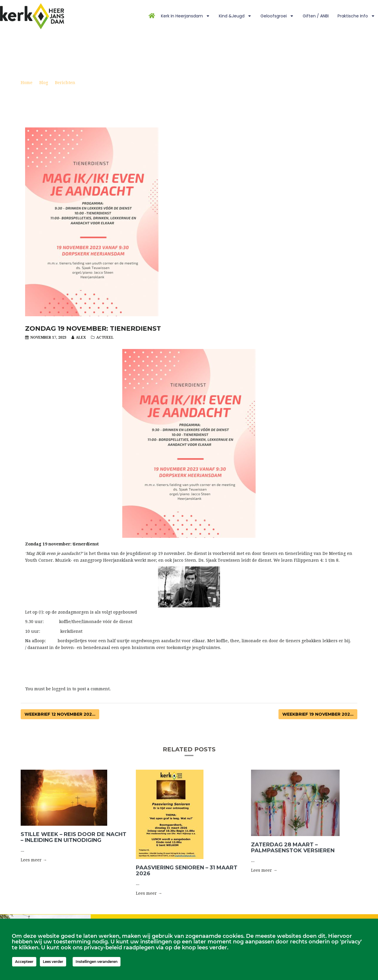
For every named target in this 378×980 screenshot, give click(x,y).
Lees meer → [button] (34, 860)
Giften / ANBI (316, 16)
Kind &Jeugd (235, 16)
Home (27, 83)
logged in (62, 689)
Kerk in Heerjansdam (185, 16)
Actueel (105, 337)
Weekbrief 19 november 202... (318, 714)
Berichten (65, 83)
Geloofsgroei (277, 16)
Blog (44, 83)
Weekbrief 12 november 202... (60, 714)
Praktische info (356, 16)
